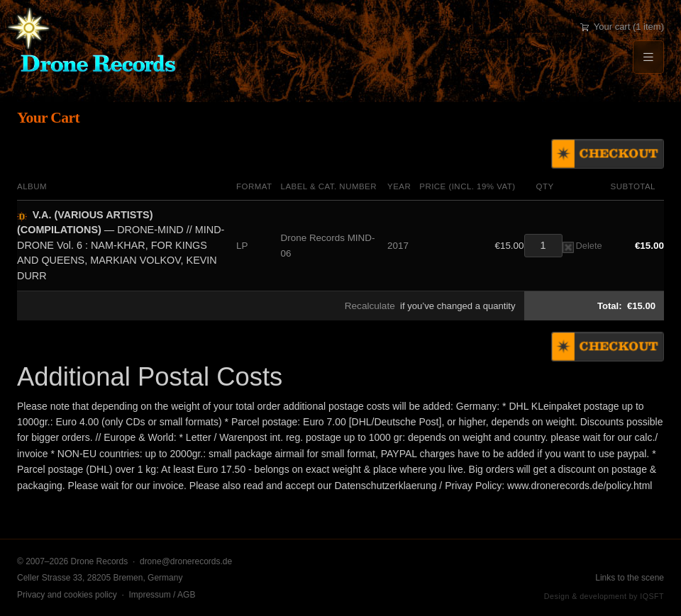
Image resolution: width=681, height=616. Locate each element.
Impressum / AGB (162, 595)
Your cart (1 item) (622, 27)
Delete (582, 246)
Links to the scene (630, 578)
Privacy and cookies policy (67, 595)
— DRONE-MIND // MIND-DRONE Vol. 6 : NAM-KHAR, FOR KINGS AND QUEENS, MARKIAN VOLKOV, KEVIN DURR (121, 245)
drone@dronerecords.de (186, 561)
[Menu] (648, 57)
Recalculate (370, 306)
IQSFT (652, 596)
